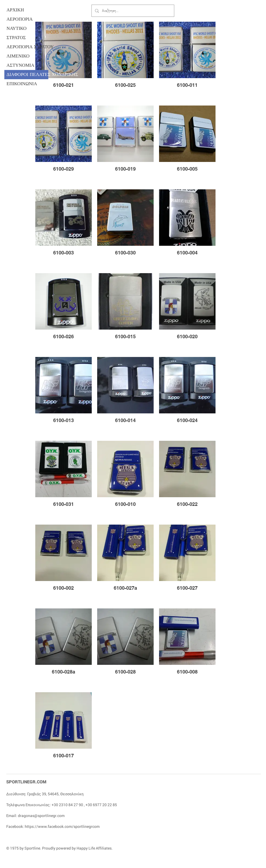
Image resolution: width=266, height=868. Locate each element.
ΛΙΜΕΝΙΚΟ (18, 56)
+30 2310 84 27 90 (67, 805)
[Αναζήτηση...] (132, 11)
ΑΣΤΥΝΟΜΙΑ (20, 65)
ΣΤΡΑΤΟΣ (16, 38)
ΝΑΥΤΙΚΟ (17, 28)
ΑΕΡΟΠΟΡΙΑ (20, 19)
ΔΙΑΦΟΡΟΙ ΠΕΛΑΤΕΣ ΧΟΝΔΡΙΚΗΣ (27, 74)
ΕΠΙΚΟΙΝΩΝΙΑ (22, 84)
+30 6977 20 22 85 (101, 805)
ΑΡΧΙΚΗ (15, 10)
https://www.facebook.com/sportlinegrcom (62, 826)
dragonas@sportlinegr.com (41, 816)
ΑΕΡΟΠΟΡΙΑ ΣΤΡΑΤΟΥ (27, 47)
